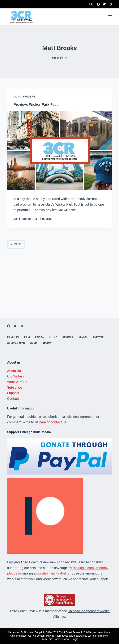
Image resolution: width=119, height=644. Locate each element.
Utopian (28, 632)
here (43, 422)
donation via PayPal (51, 573)
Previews (29, 97)
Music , (18, 97)
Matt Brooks (22, 219)
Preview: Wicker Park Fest (36, 105)
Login (75, 639)
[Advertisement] (59, 289)
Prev (16, 244)
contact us (58, 422)
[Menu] (110, 17)
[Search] (91, 4)
